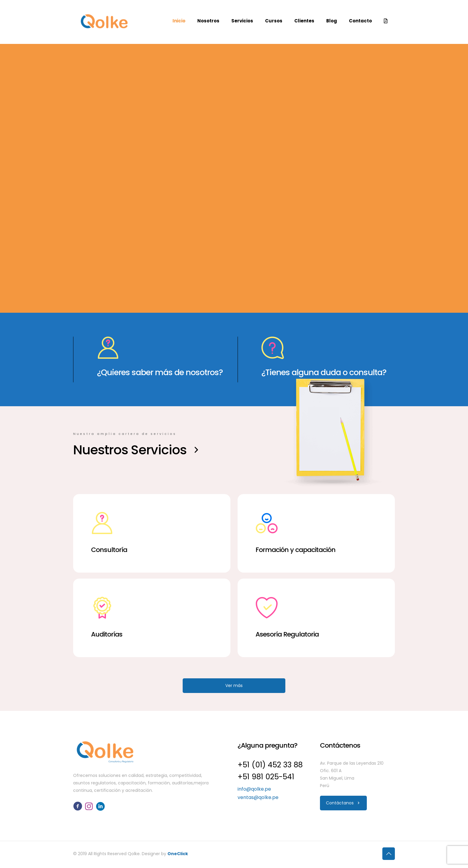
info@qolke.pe (254, 789)
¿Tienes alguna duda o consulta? (324, 372)
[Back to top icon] (389, 854)
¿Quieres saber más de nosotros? (160, 372)
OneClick (178, 854)
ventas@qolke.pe (258, 797)
